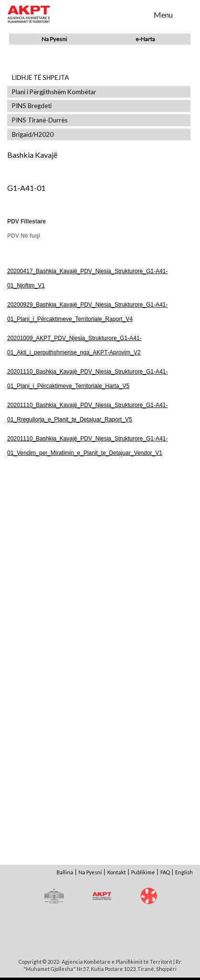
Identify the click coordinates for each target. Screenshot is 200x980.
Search (140, 14)
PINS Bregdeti (32, 106)
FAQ (165, 872)
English (184, 872)
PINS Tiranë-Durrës (40, 120)
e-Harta (145, 39)
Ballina (65, 872)
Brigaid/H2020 (33, 135)
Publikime (143, 872)
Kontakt (117, 872)
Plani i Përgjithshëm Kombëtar (54, 92)
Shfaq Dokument (53, 547)
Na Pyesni (54, 39)
